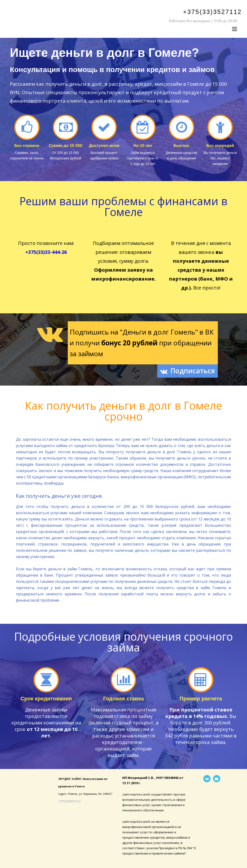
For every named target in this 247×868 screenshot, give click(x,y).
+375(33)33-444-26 (46, 252)
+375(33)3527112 (212, 12)
